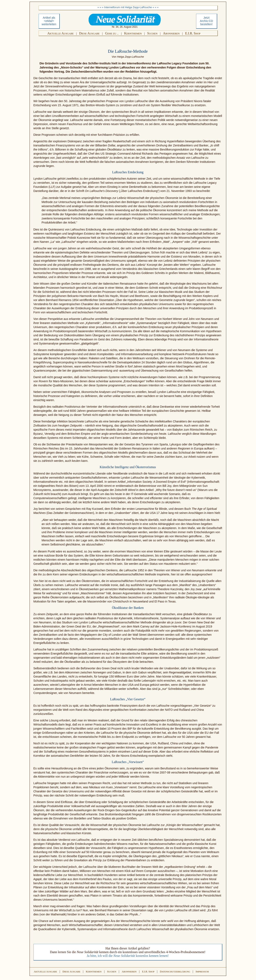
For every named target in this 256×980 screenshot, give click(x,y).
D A (90, 33)
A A (61, 33)
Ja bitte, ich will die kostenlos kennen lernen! (128, 956)
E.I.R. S (193, 33)
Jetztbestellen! (207, 21)
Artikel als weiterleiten (49, 21)
